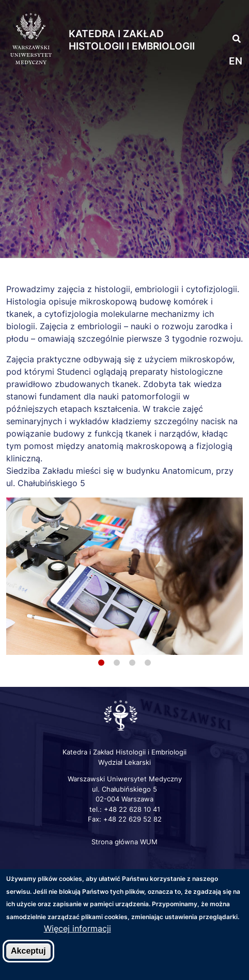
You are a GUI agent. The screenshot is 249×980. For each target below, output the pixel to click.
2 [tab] (117, 663)
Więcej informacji (77, 928)
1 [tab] (101, 663)
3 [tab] (132, 663)
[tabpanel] (125, 576)
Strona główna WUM (125, 842)
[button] (228, 16)
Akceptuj (28, 951)
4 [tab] (148, 663)
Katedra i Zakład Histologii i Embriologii (132, 40)
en (236, 61)
